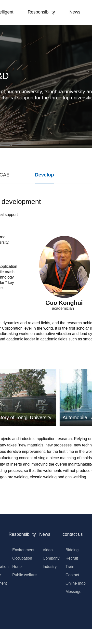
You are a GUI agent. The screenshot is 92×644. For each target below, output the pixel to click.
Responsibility (41, 12)
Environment (23, 550)
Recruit (72, 558)
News (75, 12)
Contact (72, 575)
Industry (50, 567)
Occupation (22, 558)
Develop (44, 175)
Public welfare (25, 575)
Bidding (72, 550)
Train (70, 567)
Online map (76, 583)
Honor (18, 567)
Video (48, 550)
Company (51, 558)
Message (73, 592)
